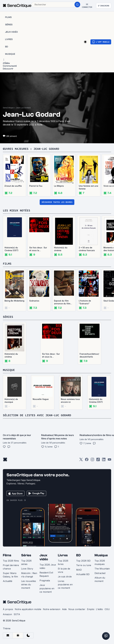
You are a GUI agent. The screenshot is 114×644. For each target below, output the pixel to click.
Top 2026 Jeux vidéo (48, 566)
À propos (8, 609)
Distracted (100, 573)
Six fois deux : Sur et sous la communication (38, 249)
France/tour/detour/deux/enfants (89, 355)
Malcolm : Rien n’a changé (29, 575)
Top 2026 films (11, 561)
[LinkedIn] (104, 460)
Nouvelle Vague (41, 399)
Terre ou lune (84, 565)
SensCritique (8, 108)
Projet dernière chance (11, 567)
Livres (63, 555)
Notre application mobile (28, 609)
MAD (79, 570)
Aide (64, 609)
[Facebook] (87, 460)
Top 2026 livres (63, 562)
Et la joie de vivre (64, 570)
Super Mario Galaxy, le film (10, 575)
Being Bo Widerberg (14, 301)
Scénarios (34, 301)
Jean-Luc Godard (23, 108)
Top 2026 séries (26, 562)
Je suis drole (65, 577)
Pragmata (45, 581)
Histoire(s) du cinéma (61, 249)
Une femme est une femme (88, 187)
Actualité (8, 581)
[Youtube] (109, 460)
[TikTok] (98, 460)
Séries (26, 555)
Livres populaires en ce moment (65, 584)
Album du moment (100, 579)
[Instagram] (92, 460)
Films (7, 555)
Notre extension (52, 609)
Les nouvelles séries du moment (29, 584)
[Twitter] (81, 460)
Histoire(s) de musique (11, 401)
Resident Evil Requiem (46, 574)
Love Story (27, 569)
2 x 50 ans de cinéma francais (87, 249)
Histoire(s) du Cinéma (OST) (11, 249)
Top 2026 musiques (100, 562)
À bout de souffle (13, 186)
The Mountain (102, 569)
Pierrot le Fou (36, 186)
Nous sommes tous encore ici (70, 401)
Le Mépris (59, 186)
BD (78, 555)
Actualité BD (83, 574)
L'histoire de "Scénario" (85, 302)
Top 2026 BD (83, 561)
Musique (101, 555)
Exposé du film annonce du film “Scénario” (62, 302)
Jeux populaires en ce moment (47, 588)
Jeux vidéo (44, 557)
